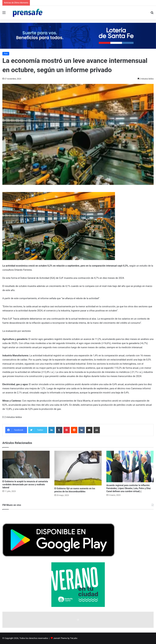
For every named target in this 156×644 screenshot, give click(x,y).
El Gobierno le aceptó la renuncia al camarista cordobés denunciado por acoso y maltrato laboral (25, 484)
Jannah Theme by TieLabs (65, 638)
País (6, 54)
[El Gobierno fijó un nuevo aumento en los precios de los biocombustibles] (78, 468)
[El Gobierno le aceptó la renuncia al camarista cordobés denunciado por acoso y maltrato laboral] (26, 464)
